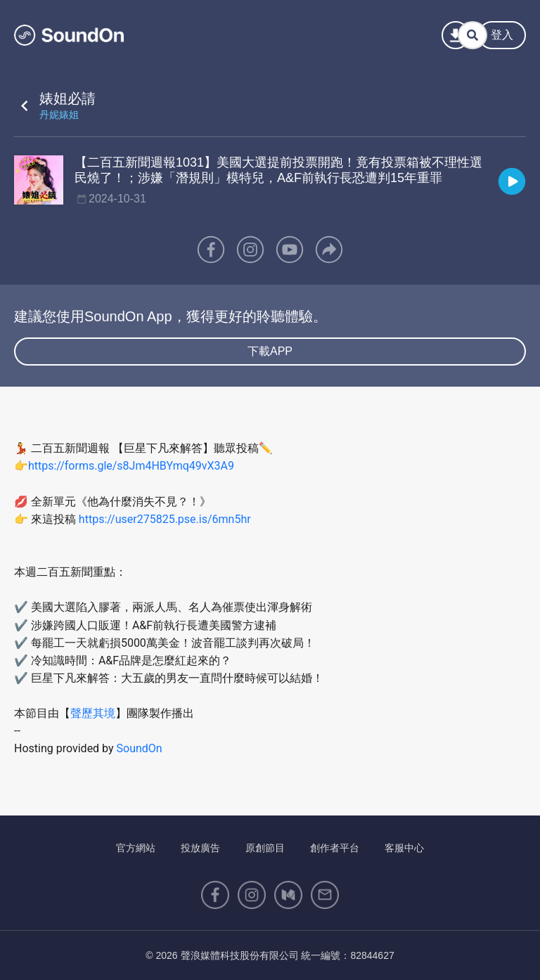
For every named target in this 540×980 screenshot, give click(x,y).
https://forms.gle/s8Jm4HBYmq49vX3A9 (131, 466)
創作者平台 (335, 848)
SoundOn (140, 748)
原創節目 (265, 848)
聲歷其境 (93, 713)
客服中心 (404, 848)
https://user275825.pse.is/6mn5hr (165, 519)
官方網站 (136, 848)
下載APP (270, 351)
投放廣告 (200, 848)
